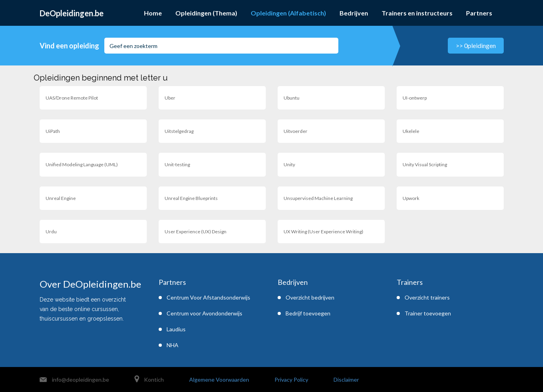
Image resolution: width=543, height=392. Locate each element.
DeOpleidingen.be (72, 13)
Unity (289, 164)
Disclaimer (346, 380)
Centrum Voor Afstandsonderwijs (208, 297)
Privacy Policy (291, 380)
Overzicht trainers (427, 297)
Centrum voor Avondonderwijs (204, 313)
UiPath (53, 131)
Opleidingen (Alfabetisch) (288, 13)
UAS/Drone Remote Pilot (72, 98)
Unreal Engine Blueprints (191, 198)
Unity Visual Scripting (425, 164)
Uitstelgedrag (179, 131)
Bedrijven (354, 13)
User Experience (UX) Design (196, 232)
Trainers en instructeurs (417, 13)
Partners (479, 13)
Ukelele (411, 131)
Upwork (411, 198)
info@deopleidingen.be (81, 380)
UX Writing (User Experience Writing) (323, 232)
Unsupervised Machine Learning (318, 198)
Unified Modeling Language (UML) (82, 164)
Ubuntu (292, 98)
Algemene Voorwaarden (219, 380)
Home (153, 13)
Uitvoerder (295, 131)
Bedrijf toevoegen (308, 313)
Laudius (176, 329)
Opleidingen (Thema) (206, 13)
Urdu (51, 232)
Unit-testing (177, 164)
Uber (170, 98)
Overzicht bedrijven (310, 297)
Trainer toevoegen (428, 313)
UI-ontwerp (415, 98)
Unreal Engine (61, 198)
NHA (173, 345)
